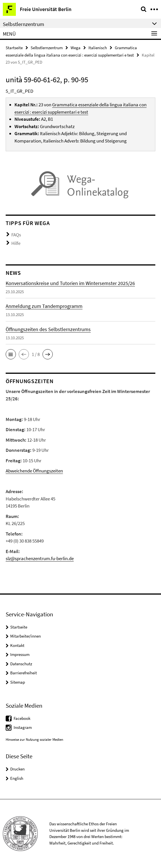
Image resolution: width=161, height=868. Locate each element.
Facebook (22, 718)
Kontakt (17, 645)
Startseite (14, 48)
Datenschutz (21, 664)
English (17, 778)
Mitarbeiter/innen (26, 636)
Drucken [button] (17, 769)
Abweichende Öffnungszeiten (34, 471)
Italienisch (98, 48)
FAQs (16, 235)
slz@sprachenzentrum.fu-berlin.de (40, 558)
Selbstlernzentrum (47, 48)
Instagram (23, 727)
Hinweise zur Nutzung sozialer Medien (34, 739)
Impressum (20, 654)
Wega (76, 48)
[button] (11, 354)
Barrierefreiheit (24, 673)
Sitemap (18, 682)
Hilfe (16, 243)
